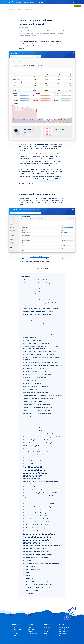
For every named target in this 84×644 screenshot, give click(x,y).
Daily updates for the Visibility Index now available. (37, 413)
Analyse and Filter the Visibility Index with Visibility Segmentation (41, 288)
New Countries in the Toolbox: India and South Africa (38, 525)
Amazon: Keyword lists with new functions (35, 377)
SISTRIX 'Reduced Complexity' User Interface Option (37, 371)
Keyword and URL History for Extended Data (35, 326)
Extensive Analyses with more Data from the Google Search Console (42, 437)
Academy (46, 631)
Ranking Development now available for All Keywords (38, 549)
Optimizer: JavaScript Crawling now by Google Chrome (38, 537)
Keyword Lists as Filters (30, 329)
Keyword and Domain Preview (32, 479)
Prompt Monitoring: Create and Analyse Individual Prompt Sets (40, 362)
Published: (39, 268)
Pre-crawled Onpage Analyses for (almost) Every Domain (39, 354)
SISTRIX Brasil (27, 561)
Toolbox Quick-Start (8, 6)
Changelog (9, 9)
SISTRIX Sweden (28, 579)
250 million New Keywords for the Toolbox (35, 380)
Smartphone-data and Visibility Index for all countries (38, 584)
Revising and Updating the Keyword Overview (36, 558)
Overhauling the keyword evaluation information (36, 540)
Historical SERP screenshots (31, 317)
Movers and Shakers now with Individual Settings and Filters (40, 519)
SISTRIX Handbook (64, 627)
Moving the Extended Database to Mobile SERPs (37, 522)
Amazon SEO (31, 631)
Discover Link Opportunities (31, 425)
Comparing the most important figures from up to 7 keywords (40, 297)
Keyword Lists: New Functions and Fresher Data (36, 332)
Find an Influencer (32, 634)
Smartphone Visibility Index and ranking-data (36, 582)
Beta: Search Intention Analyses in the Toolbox (36, 392)
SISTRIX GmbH (16, 625)
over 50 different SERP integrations (40, 257)
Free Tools (46, 636)
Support (41, 2)
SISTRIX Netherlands (29, 573)
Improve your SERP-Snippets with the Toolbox (36, 464)
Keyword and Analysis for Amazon (33, 476)
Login (78, 2)
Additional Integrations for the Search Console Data (37, 386)
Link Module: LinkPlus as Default (32, 501)
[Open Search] (73, 2)
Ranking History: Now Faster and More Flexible (36, 552)
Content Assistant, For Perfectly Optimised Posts (37, 410)
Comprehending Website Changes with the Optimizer (38, 407)
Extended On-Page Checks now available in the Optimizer (39, 434)
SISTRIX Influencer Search (31, 590)
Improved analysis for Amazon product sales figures (37, 320)
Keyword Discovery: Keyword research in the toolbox (38, 487)
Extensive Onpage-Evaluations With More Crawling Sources (39, 443)
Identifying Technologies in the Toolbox (34, 461)
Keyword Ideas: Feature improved (33, 490)
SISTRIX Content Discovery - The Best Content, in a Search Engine (41, 564)
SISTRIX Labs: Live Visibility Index (33, 570)
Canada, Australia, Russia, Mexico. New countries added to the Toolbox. (43, 395)
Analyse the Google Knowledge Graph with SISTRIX (37, 291)
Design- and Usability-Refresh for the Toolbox (36, 419)
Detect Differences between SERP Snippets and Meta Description (41, 422)
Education (15, 631)
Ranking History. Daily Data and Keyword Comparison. (38, 555)
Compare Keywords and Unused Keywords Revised (37, 404)
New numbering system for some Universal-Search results (39, 534)
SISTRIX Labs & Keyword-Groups (32, 567)
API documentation (64, 631)
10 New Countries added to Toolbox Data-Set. (36, 280)
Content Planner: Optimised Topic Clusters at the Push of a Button (41, 308)
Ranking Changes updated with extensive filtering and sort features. (42, 546)
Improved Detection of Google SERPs (33, 467)
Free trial (77, 6)
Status (61, 636)
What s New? (23, 6)
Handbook (16, 6)
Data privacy (15, 634)
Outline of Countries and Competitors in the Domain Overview (40, 351)
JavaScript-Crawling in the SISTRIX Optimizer (36, 473)
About (14, 627)
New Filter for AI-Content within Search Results (36, 343)
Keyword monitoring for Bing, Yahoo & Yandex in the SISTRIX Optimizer (43, 493)
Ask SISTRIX (47, 627)
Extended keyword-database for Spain (34, 428)
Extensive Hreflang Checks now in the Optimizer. (37, 440)
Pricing (26, 2)
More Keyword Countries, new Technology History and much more (41, 513)
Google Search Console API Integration (34, 455)
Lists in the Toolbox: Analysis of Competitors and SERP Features (41, 504)
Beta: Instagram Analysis (30, 389)
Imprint (14, 636)
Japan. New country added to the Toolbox (35, 470)
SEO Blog (46, 634)
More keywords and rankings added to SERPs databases (39, 516)
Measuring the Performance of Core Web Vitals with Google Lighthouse (43, 510)
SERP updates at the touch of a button (34, 368)
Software (19, 2)
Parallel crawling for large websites (33, 543)
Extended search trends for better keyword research (37, 314)
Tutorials (46, 638)
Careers (16, 629)
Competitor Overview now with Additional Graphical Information (41, 300)
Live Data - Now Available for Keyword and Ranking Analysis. (40, 507)
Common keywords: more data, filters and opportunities (38, 398)
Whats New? (62, 629)
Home (5, 9)
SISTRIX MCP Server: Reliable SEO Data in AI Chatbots (38, 374)
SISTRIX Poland (28, 576)
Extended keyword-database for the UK (34, 431)
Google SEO (31, 629)
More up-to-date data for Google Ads (33, 340)
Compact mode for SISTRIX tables (33, 401)
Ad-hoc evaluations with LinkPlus (32, 383)
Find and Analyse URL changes (32, 449)
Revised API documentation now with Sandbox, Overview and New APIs (43, 365)
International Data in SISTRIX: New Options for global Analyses (40, 323)
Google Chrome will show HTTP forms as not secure (38, 452)
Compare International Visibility (32, 294)
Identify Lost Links (28, 458)
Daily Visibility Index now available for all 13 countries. (38, 416)
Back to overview (28, 593)
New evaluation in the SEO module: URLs (34, 531)
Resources (33, 2)
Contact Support (31, 6)
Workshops (46, 629)
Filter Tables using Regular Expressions (34, 446)
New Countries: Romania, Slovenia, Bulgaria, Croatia (37, 528)
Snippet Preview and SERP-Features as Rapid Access (38, 587)
